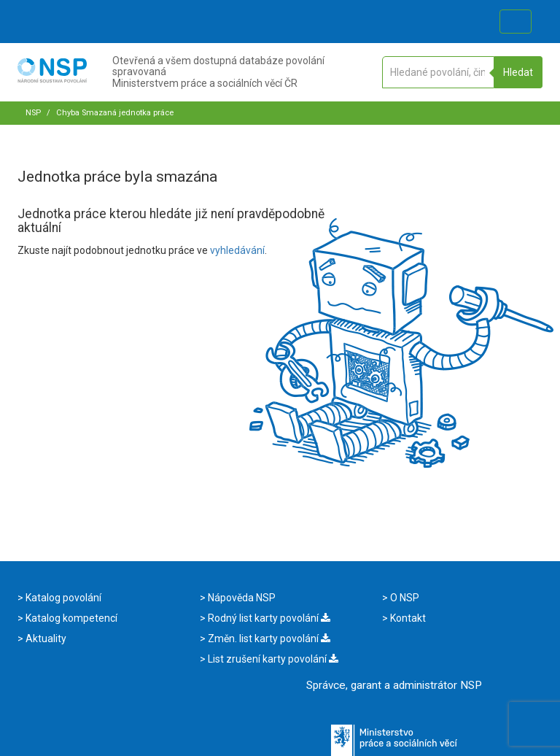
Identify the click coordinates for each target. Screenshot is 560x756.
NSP (33, 113)
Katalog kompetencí (70, 618)
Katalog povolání (62, 598)
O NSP (404, 598)
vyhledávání (237, 250)
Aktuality (45, 639)
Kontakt (407, 618)
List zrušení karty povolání (272, 659)
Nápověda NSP (241, 598)
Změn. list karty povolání (268, 639)
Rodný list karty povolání (268, 618)
